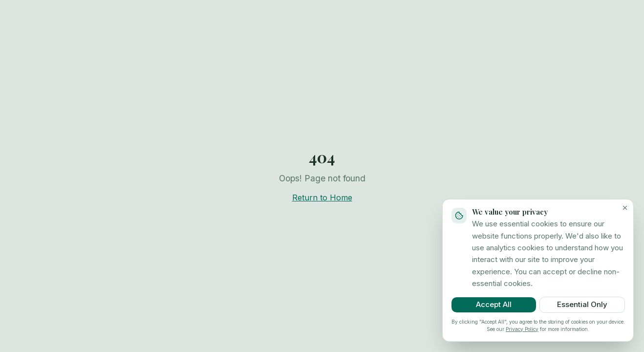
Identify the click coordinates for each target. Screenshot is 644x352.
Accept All (494, 304)
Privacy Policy (522, 329)
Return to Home (322, 198)
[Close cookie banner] (625, 208)
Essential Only (582, 304)
